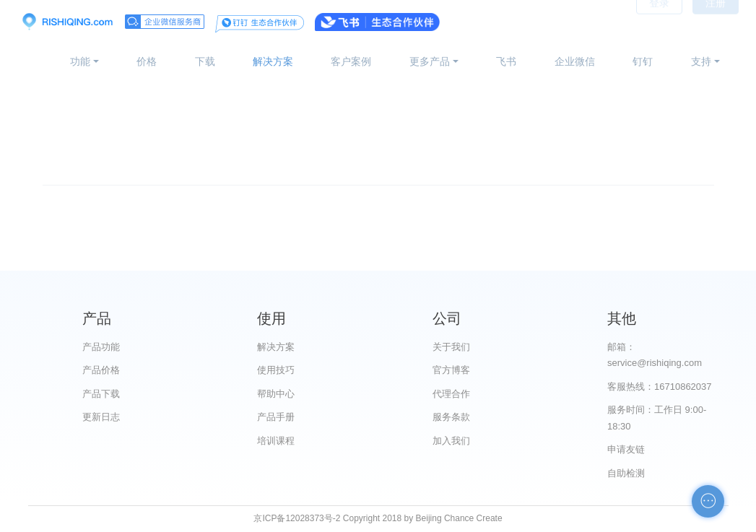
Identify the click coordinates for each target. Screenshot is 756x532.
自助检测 (626, 473)
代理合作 (451, 394)
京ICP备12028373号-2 (297, 518)
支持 (701, 61)
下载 (205, 61)
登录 (659, 22)
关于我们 (451, 347)
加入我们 (451, 441)
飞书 (506, 61)
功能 (80, 61)
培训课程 (276, 441)
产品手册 (276, 417)
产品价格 (101, 370)
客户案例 (351, 61)
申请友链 (626, 449)
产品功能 (101, 347)
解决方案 (273, 61)
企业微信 (575, 61)
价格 (147, 61)
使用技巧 (276, 370)
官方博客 (451, 370)
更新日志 (101, 417)
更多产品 (430, 61)
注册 (716, 22)
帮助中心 (276, 394)
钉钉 (643, 61)
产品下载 (101, 394)
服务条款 (451, 417)
